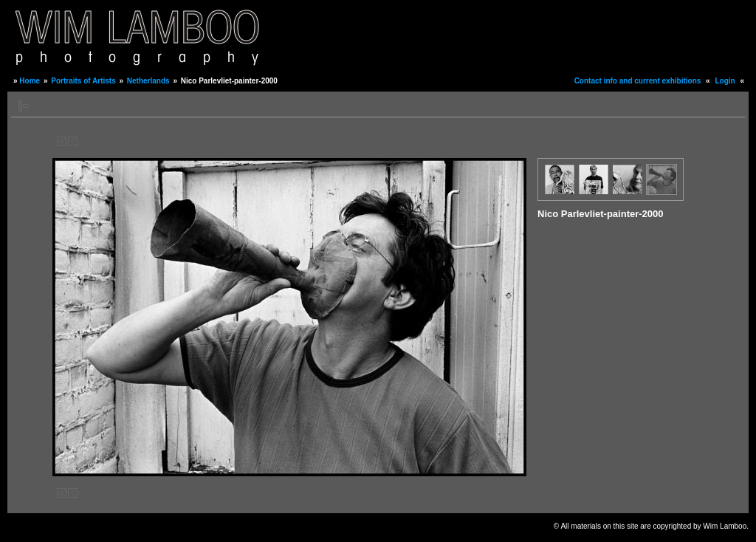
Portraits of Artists (83, 81)
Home (30, 81)
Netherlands (148, 81)
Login (725, 81)
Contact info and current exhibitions (638, 81)
